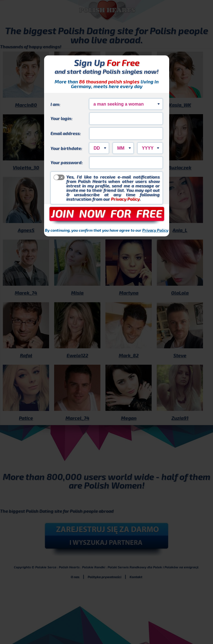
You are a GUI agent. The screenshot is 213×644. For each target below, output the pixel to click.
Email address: (66, 133)
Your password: (67, 162)
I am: (55, 104)
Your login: (61, 118)
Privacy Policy (125, 199)
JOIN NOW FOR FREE (107, 213)
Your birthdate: (66, 148)
